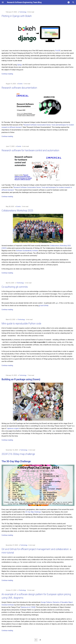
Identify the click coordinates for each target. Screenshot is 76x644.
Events (20, 84)
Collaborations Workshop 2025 (17, 211)
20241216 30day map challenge (18, 454)
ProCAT (58, 51)
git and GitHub (44, 306)
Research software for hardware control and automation (30, 150)
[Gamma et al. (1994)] (28, 607)
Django (20, 65)
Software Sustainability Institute (27, 251)
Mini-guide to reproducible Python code (21, 324)
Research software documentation (19, 88)
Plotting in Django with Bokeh (17, 16)
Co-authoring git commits (15, 287)
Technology (23, 12)
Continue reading (7, 74)
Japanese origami (13, 428)
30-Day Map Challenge (33, 512)
